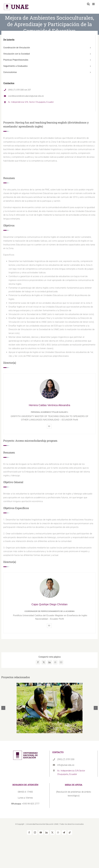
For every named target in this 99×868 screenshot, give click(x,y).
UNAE (56, 824)
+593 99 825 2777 (25, 804)
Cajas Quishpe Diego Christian (49, 604)
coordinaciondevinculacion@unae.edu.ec (26, 96)
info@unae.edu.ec (66, 765)
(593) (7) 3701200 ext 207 (19, 90)
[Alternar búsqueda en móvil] (88, 4)
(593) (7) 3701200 (66, 759)
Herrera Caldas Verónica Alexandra (50, 405)
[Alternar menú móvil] (94, 4)
